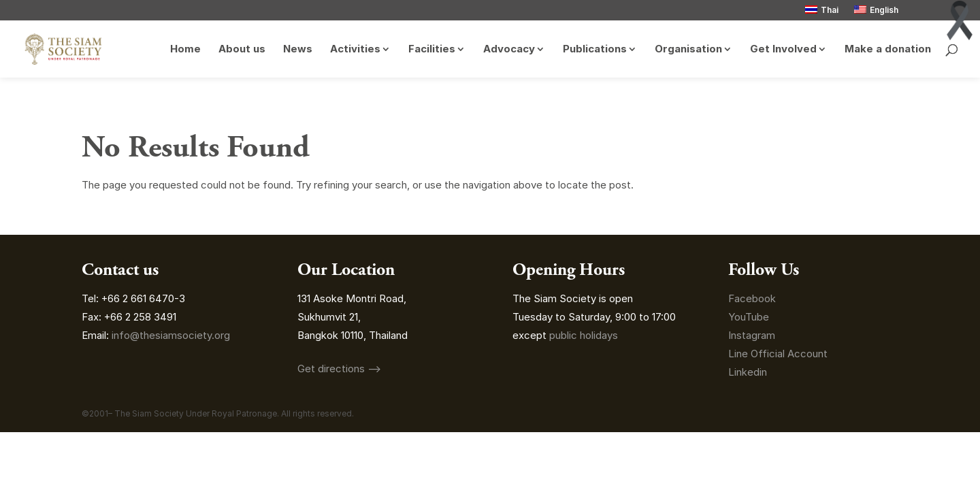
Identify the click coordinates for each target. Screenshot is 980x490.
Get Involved (783, 50)
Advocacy (509, 50)
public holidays (584, 335)
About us (242, 50)
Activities (355, 50)
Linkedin (748, 372)
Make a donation (888, 50)
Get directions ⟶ (339, 369)
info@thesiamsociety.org (171, 335)
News (298, 50)
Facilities (432, 50)
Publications (595, 50)
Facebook (752, 298)
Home (185, 50)
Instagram (753, 335)
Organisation (688, 50)
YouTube (749, 317)
